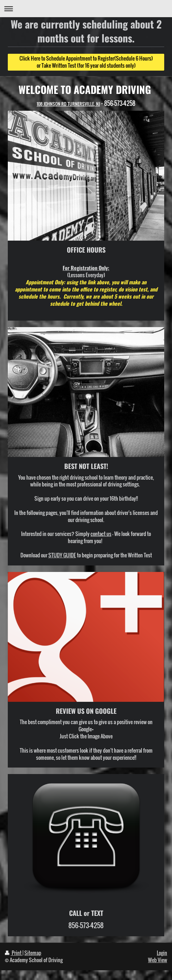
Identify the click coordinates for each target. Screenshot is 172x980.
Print (14, 953)
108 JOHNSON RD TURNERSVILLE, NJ (68, 104)
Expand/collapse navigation (86, 9)
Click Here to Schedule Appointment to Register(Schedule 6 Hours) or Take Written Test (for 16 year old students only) (86, 62)
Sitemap (33, 953)
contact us (101, 534)
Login (162, 953)
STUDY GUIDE (62, 555)
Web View (158, 960)
